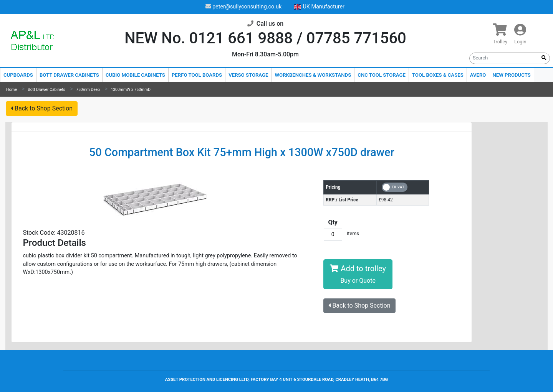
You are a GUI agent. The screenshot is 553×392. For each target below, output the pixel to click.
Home (12, 90)
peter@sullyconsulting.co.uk (243, 7)
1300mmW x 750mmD (131, 90)
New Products (511, 75)
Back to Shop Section (42, 108)
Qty (333, 222)
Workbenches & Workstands (313, 75)
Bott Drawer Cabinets (69, 75)
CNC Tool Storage (382, 75)
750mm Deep (88, 90)
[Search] (504, 58)
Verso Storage (248, 75)
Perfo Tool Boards (197, 75)
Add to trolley (358, 274)
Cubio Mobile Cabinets (135, 75)
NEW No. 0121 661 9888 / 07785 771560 (265, 38)
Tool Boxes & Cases (438, 75)
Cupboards (18, 75)
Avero (478, 75)
